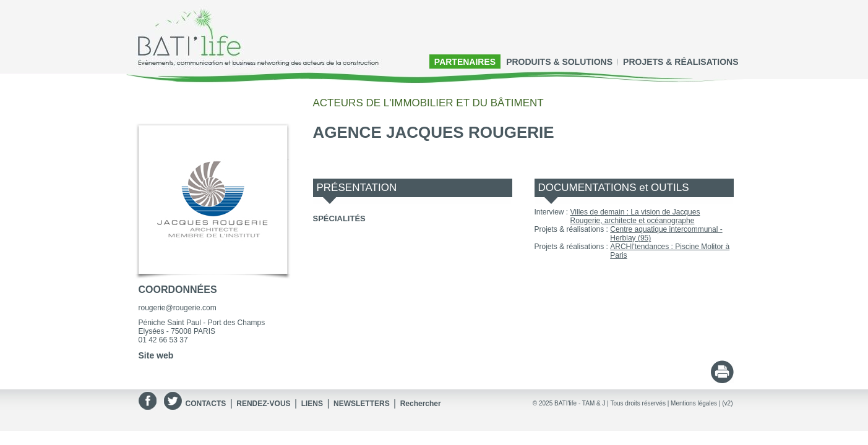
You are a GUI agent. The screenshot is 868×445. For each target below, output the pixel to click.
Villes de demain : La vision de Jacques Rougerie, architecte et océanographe (635, 216)
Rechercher (421, 404)
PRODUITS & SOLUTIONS (559, 62)
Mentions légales (694, 403)
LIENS (312, 404)
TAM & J (594, 403)
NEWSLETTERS (362, 404)
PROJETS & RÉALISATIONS (681, 62)
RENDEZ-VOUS (263, 404)
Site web (156, 355)
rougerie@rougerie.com (178, 308)
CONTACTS (206, 404)
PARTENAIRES (465, 62)
